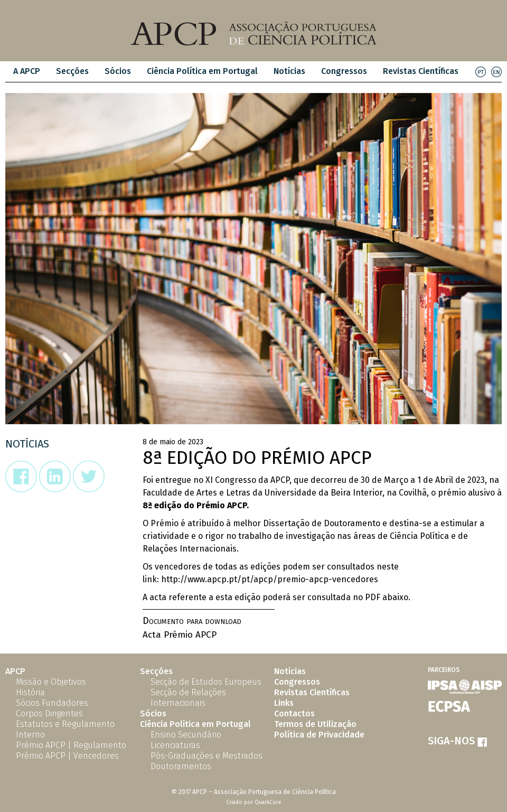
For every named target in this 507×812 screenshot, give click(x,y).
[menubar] (236, 72)
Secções (72, 71)
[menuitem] (27, 72)
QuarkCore (268, 802)
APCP (15, 671)
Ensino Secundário (186, 735)
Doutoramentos (181, 766)
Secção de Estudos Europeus (206, 682)
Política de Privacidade (319, 735)
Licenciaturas (175, 745)
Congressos (344, 71)
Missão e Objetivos (51, 682)
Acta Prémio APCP (180, 635)
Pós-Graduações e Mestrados (206, 756)
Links (284, 703)
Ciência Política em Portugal (202, 71)
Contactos (294, 713)
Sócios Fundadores (52, 703)
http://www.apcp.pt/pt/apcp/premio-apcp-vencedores (270, 579)
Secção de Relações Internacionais (188, 698)
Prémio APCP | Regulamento (71, 745)
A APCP (27, 71)
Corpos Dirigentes (49, 713)
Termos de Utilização (315, 724)
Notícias (289, 71)
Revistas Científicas (421, 71)
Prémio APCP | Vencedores (67, 756)
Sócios (118, 71)
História (30, 692)
